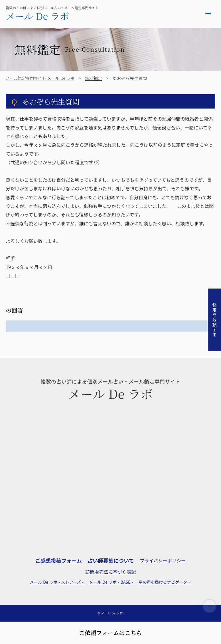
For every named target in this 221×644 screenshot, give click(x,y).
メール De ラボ (37, 16)
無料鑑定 (94, 78)
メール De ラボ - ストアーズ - (57, 582)
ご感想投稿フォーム (59, 561)
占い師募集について (111, 561)
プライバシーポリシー (163, 560)
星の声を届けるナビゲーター (165, 582)
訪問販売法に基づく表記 (110, 572)
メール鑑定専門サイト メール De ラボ (40, 78)
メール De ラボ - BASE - (111, 582)
